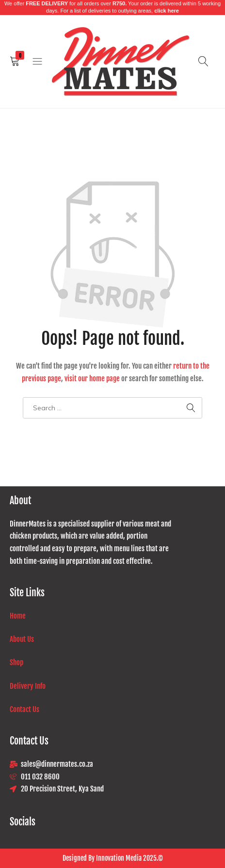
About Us (22, 639)
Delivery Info (28, 686)
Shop (16, 662)
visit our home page (92, 379)
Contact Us (24, 709)
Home (18, 616)
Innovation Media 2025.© (129, 858)
